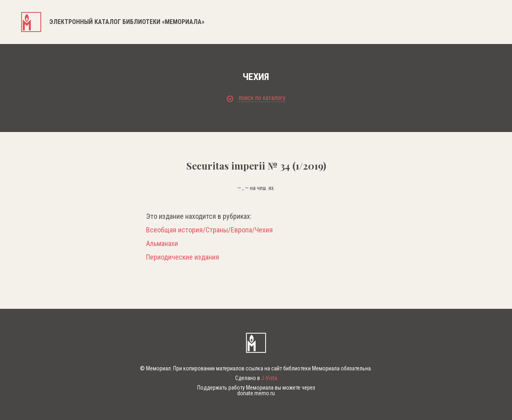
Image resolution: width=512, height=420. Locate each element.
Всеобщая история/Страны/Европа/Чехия (209, 230)
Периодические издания (183, 257)
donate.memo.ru (256, 393)
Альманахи (162, 244)
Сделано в (256, 378)
